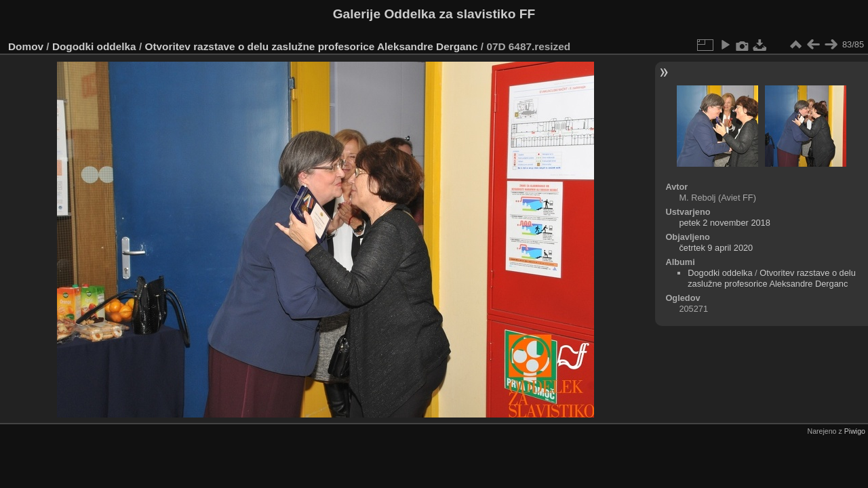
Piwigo (855, 431)
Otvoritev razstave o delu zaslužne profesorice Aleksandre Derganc (311, 46)
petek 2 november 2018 (724, 223)
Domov (26, 46)
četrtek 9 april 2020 (716, 248)
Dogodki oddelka (94, 46)
